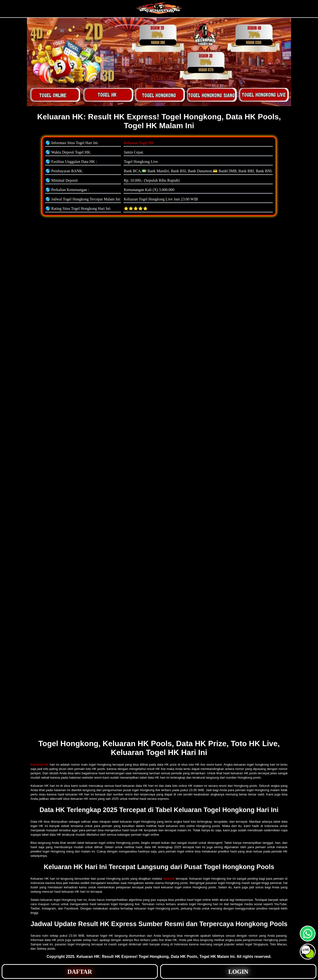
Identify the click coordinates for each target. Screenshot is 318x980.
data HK (169, 879)
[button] (308, 952)
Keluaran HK (40, 765)
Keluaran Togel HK (139, 143)
